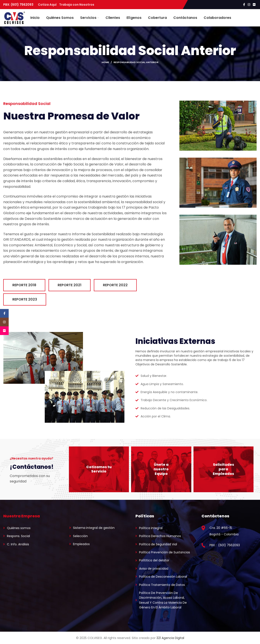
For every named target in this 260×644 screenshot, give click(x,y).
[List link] (31, 528)
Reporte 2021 (70, 285)
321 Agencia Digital (170, 638)
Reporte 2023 (25, 299)
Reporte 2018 (24, 285)
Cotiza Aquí (49, 5)
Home (105, 62)
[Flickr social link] (254, 5)
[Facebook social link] (244, 5)
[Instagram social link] (249, 5)
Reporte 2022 (115, 285)
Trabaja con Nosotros (77, 5)
